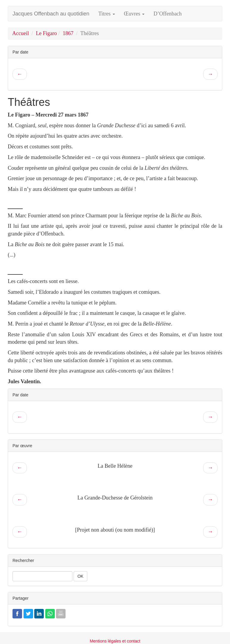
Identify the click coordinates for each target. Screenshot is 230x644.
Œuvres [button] (134, 14)
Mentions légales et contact (115, 641)
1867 (68, 33)
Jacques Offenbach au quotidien (51, 14)
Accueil (21, 33)
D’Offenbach (168, 14)
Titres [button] (107, 14)
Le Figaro (46, 33)
